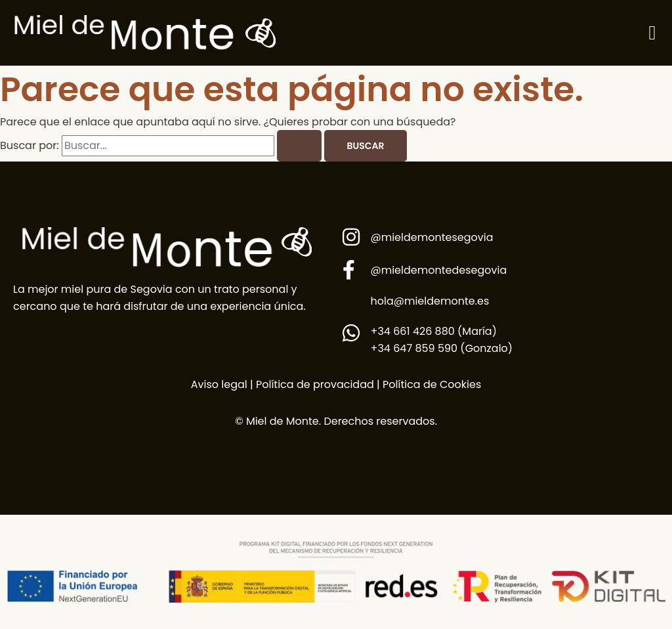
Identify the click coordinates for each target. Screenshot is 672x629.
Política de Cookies (432, 384)
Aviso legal (219, 384)
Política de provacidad (314, 384)
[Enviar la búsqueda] (299, 146)
